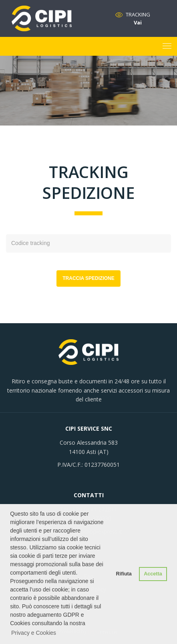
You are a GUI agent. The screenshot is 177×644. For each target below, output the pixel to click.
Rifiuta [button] (124, 574)
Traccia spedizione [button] (88, 278)
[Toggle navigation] (167, 47)
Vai (138, 22)
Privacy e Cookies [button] (34, 633)
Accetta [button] (153, 574)
